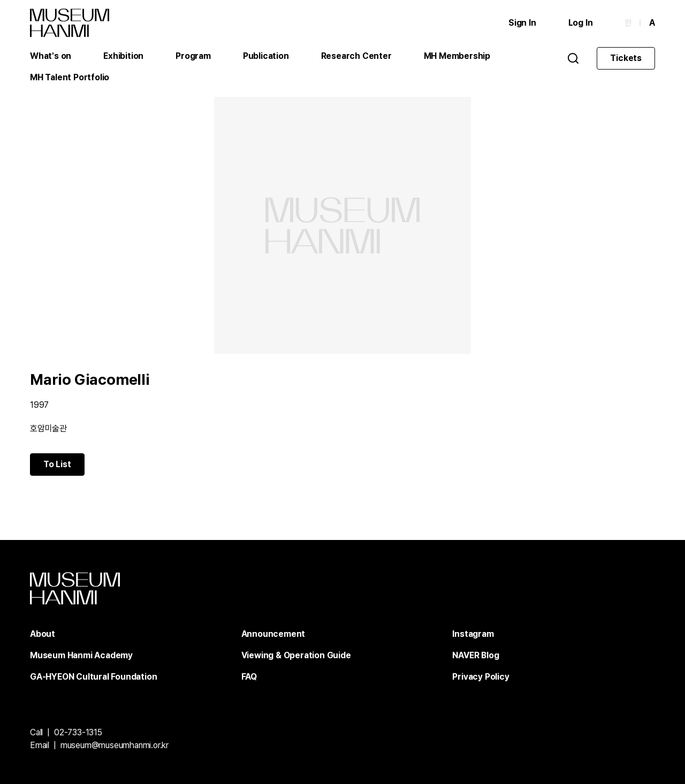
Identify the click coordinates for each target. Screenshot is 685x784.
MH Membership (457, 56)
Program (193, 56)
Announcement (273, 634)
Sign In (522, 23)
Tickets (626, 58)
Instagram (473, 634)
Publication (266, 56)
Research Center (356, 56)
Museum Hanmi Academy (81, 655)
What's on (51, 56)
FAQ (249, 677)
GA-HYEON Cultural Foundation (93, 677)
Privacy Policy (481, 677)
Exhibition (123, 56)
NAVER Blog (475, 655)
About (43, 634)
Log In (581, 23)
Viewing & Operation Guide (296, 655)
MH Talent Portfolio (70, 77)
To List (57, 464)
